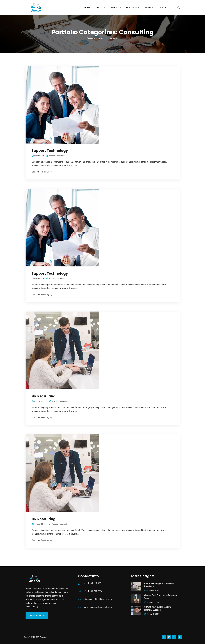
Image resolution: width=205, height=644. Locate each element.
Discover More (37, 615)
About (99, 8)
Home (87, 8)
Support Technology (50, 151)
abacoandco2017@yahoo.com (98, 599)
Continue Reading (40, 172)
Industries (131, 8)
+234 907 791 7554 (93, 591)
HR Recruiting (44, 396)
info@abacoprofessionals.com (98, 607)
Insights (148, 8)
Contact (164, 8)
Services (114, 8)
